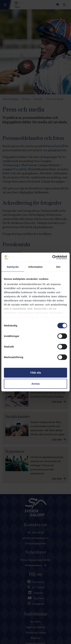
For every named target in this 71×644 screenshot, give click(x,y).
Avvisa (35, 384)
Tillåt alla (35, 373)
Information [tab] (35, 267)
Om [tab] (58, 267)
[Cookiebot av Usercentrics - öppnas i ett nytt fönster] (52, 257)
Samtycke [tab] (13, 267)
